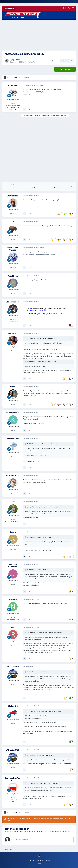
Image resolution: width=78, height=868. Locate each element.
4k (13, 103)
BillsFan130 (13, 706)
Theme (31, 861)
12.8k (13, 405)
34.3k (13, 320)
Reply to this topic (65, 69)
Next (15, 78)
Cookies (48, 861)
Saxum (13, 532)
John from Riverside (13, 566)
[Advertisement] (39, 35)
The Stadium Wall (30, 62)
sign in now (49, 831)
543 (13, 645)
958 (13, 798)
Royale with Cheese (13, 249)
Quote (29, 109)
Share (54, 61)
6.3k (13, 351)
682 (13, 617)
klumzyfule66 (13, 413)
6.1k (13, 239)
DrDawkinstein (13, 302)
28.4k (13, 550)
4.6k (13, 456)
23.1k (13, 294)
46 (13, 430)
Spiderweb (16, 60)
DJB (13, 222)
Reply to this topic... (21, 840)
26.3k (13, 268)
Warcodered (13, 196)
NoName (13, 599)
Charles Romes (13, 439)
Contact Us (39, 861)
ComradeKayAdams (13, 779)
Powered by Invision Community (39, 865)
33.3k (13, 214)
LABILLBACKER (13, 667)
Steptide (13, 387)
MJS (13, 502)
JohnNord (13, 333)
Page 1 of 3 (28, 78)
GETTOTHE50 (13, 476)
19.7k (13, 684)
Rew (13, 627)
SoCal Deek (13, 276)
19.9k (13, 519)
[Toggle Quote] (26, 338)
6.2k (13, 493)
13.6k (13, 724)
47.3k (13, 584)
